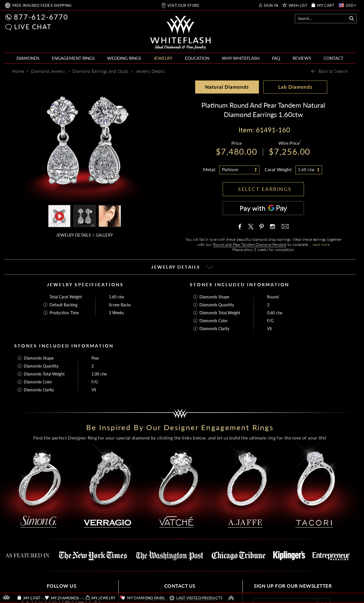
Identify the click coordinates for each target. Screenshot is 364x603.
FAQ (276, 58)
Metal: (209, 169)
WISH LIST (298, 6)
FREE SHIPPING (42, 6)
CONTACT (333, 58)
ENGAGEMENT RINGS (73, 58)
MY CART (326, 6)
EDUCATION (197, 58)
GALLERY (104, 235)
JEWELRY (163, 58)
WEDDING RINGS (124, 58)
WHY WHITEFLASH (241, 58)
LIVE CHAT (33, 27)
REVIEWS (302, 58)
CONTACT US (180, 586)
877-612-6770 (41, 17)
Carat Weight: (278, 169)
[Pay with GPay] (263, 208)
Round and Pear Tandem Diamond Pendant (250, 244)
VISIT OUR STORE (183, 6)
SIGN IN (271, 6)
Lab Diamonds (295, 87)
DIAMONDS (28, 58)
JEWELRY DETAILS (74, 235)
